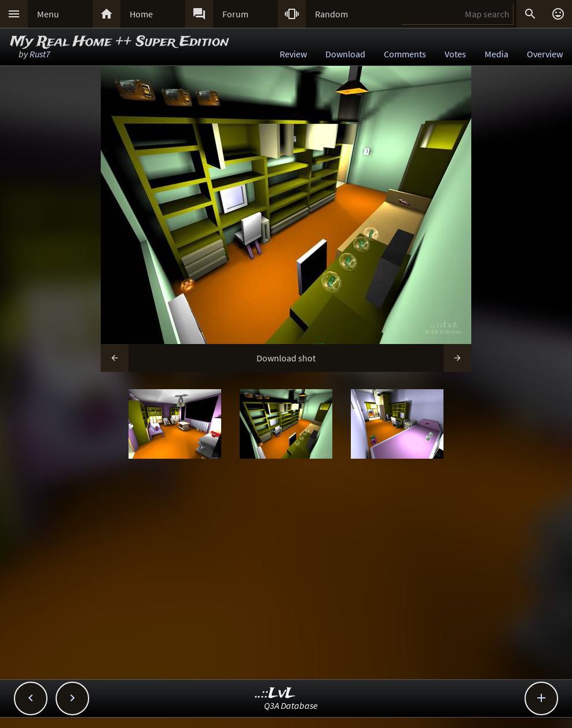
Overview (545, 54)
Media (496, 54)
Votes (455, 54)
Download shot (286, 358)
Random (331, 14)
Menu (48, 14)
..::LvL (275, 694)
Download (345, 54)
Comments (405, 54)
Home (141, 14)
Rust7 (40, 54)
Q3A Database (291, 705)
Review (293, 54)
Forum (235, 14)
